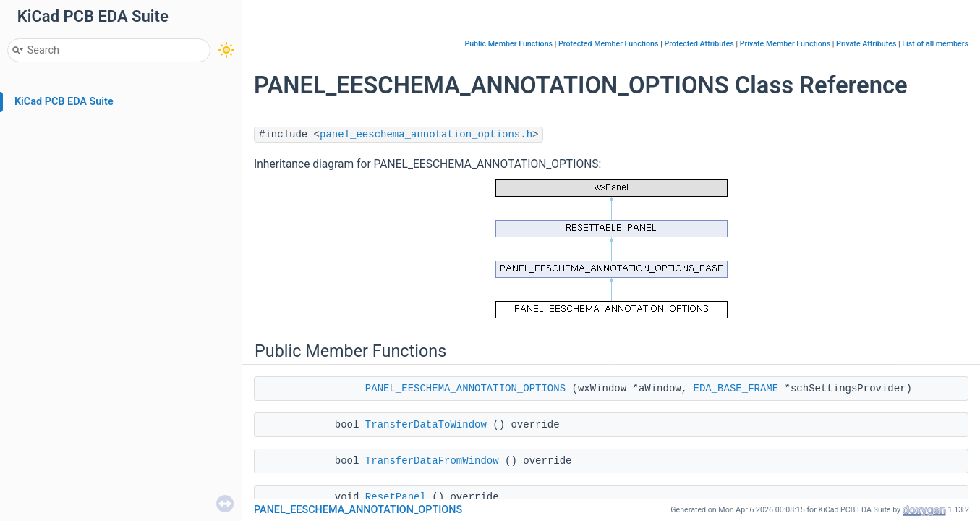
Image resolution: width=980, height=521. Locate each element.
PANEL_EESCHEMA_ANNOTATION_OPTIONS (465, 389)
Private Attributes (866, 44)
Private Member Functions (785, 44)
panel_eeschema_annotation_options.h (426, 135)
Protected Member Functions (609, 44)
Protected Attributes (699, 44)
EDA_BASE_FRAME (736, 389)
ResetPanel (396, 497)
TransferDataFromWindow (432, 461)
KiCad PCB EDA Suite (64, 102)
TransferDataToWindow (426, 425)
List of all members (935, 44)
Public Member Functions (508, 44)
